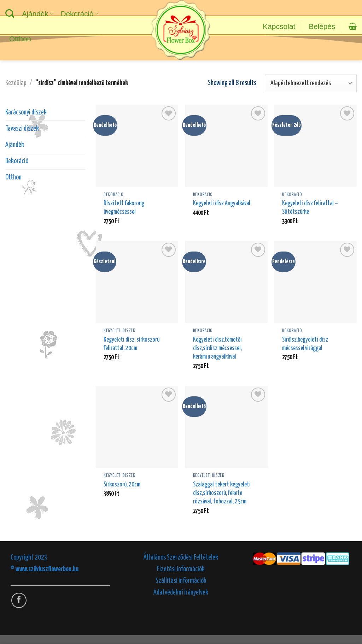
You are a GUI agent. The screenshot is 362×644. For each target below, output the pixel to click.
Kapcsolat (279, 26)
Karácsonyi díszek (26, 113)
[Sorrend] (311, 83)
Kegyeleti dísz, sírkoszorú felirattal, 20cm (132, 344)
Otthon (20, 39)
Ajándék (37, 14)
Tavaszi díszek (22, 129)
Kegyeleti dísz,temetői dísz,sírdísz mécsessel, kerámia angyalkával (217, 348)
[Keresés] (10, 14)
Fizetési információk (181, 569)
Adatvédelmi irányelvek (181, 593)
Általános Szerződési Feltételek (181, 558)
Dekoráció (80, 14)
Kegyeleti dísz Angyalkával (222, 203)
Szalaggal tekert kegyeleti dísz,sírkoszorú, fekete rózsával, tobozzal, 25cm (222, 493)
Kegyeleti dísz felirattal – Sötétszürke (310, 208)
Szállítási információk (181, 581)
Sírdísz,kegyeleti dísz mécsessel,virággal (305, 344)
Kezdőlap (16, 83)
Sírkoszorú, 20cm (122, 485)
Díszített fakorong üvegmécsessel (124, 208)
